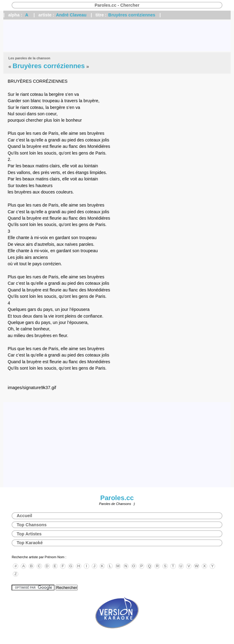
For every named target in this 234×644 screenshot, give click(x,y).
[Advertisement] (117, 36)
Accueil (25, 516)
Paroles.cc (117, 498)
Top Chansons (32, 525)
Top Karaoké (30, 543)
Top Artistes (29, 534)
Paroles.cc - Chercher (117, 5)
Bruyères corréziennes (132, 15)
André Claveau (71, 15)
